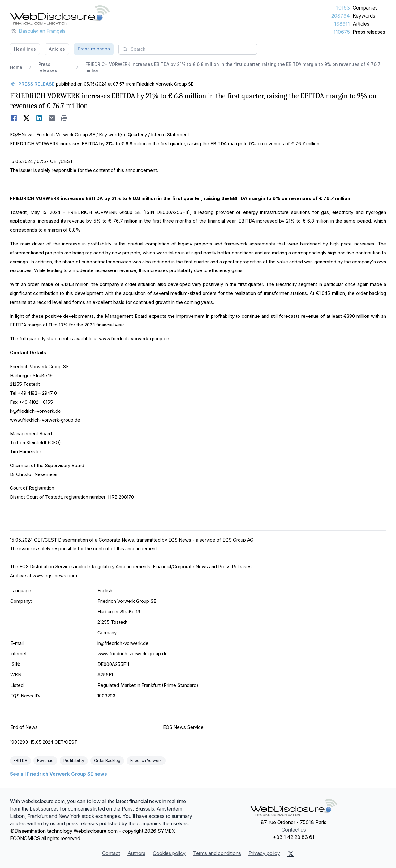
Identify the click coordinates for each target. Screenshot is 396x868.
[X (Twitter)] (291, 854)
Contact (111, 853)
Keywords (364, 16)
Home (16, 67)
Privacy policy (264, 853)
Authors (136, 853)
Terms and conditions (217, 853)
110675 (342, 32)
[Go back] (32, 84)
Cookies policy (169, 853)
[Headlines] (60, 15)
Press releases (369, 32)
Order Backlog (107, 761)
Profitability (74, 761)
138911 (342, 24)
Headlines (25, 49)
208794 (341, 16)
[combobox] (188, 49)
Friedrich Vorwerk (146, 761)
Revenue (45, 761)
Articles (361, 24)
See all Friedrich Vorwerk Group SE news (58, 774)
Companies (365, 8)
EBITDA (20, 761)
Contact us (294, 830)
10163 (343, 8)
